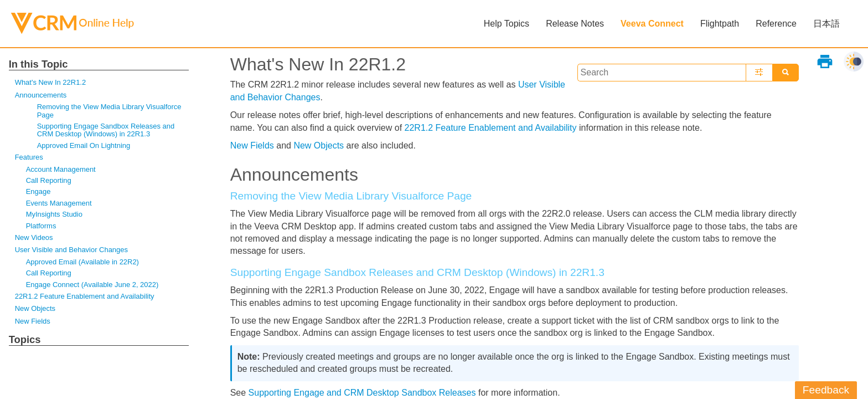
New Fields (33, 321)
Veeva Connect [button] (652, 24)
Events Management (59, 203)
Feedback (826, 390)
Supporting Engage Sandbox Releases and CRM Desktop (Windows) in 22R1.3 (106, 130)
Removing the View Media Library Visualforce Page (109, 111)
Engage (38, 191)
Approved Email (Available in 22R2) (82, 262)
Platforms (41, 226)
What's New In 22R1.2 (50, 82)
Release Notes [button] (575, 24)
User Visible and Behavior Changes (71, 250)
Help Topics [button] (507, 24)
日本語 (826, 24)
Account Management (61, 169)
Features (29, 157)
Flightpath (720, 24)
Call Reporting (49, 180)
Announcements (41, 95)
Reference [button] (776, 24)
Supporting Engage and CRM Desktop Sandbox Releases (362, 393)
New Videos (34, 237)
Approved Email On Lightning (84, 145)
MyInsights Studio (54, 214)
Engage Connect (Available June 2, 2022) (92, 285)
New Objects (35, 308)
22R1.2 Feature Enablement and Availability (85, 296)
